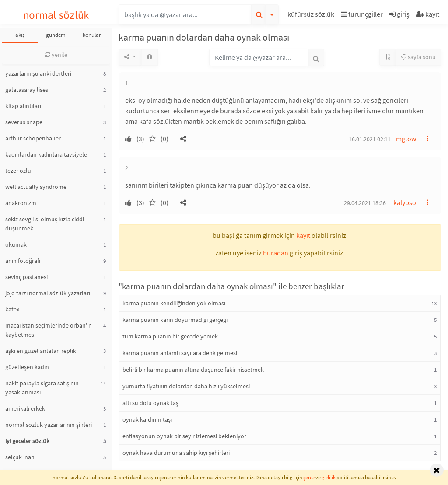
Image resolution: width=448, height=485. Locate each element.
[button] (312, 16)
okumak (16, 244)
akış (20, 35)
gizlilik (329, 477)
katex (12, 309)
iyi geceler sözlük (27, 441)
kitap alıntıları (23, 106)
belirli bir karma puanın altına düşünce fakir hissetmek (193, 370)
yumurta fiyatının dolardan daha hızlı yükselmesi (186, 386)
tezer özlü (18, 171)
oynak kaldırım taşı (147, 419)
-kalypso (404, 202)
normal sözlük (56, 15)
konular (92, 35)
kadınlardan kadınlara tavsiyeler (47, 154)
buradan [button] (276, 253)
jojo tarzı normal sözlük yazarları (48, 293)
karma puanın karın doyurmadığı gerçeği (175, 320)
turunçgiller (362, 14)
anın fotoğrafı (23, 261)
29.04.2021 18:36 (365, 203)
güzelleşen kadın (27, 367)
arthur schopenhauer (33, 138)
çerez (309, 477)
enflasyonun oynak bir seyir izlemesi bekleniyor (184, 436)
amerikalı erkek (25, 408)
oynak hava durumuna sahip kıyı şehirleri (176, 453)
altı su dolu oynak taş (150, 403)
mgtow (406, 139)
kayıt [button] (303, 235)
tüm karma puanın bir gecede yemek (170, 336)
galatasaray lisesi (27, 90)
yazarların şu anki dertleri (38, 73)
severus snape (24, 122)
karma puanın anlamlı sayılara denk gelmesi (180, 353)
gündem (56, 35)
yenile (56, 55)
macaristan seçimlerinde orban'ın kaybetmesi (49, 330)
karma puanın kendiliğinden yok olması (174, 303)
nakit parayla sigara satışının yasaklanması (42, 388)
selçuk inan (20, 457)
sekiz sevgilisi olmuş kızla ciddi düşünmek (45, 224)
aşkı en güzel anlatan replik (41, 351)
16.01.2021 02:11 (370, 139)
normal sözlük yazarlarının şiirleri (49, 425)
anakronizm (21, 203)
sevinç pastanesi (26, 277)
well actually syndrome (36, 187)
